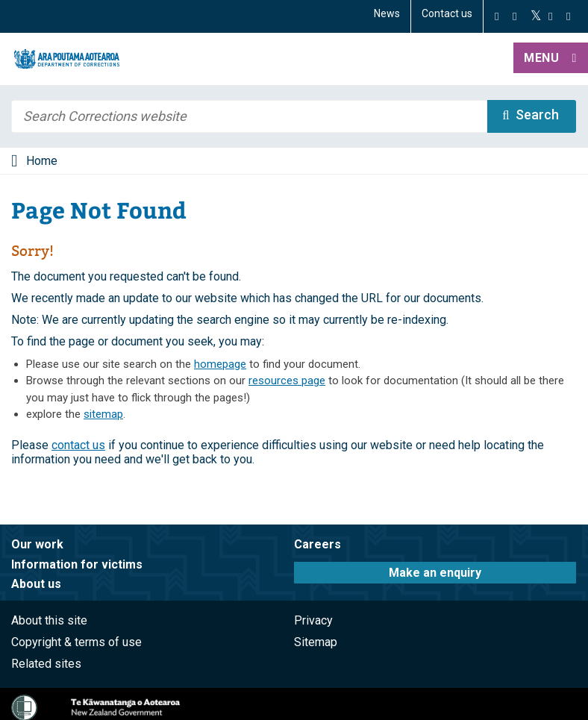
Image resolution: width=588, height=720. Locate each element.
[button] (551, 59)
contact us (78, 445)
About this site (49, 620)
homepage (220, 364)
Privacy (313, 620)
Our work (37, 544)
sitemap (103, 414)
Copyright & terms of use (76, 642)
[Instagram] (514, 16)
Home (42, 161)
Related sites (46, 664)
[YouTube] (550, 16)
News (387, 13)
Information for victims (77, 564)
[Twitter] (536, 16)
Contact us (447, 13)
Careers (318, 544)
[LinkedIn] (568, 16)
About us (36, 584)
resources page (287, 381)
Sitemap (316, 642)
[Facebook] (497, 16)
